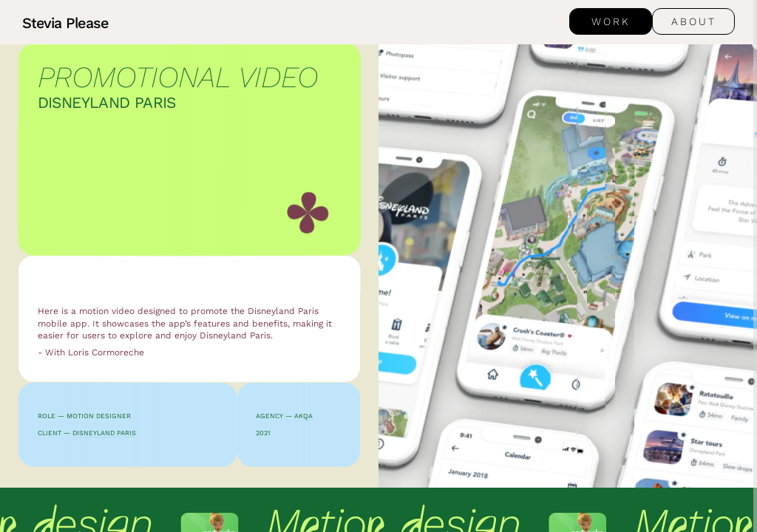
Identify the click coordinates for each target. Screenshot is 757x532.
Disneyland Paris (104, 433)
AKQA (303, 416)
